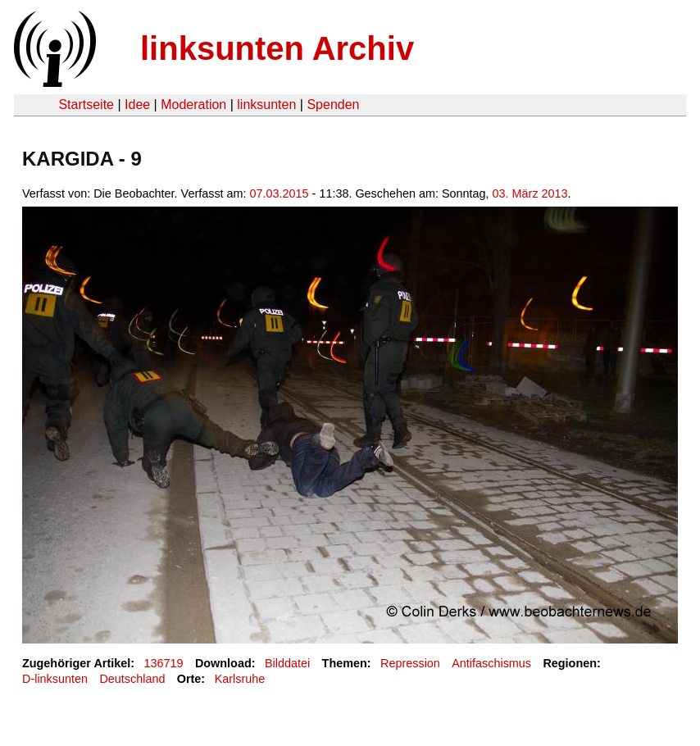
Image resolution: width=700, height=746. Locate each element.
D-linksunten (55, 679)
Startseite (86, 105)
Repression (410, 663)
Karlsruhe (240, 679)
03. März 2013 (530, 193)
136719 (164, 663)
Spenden (333, 105)
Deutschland (132, 679)
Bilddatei (287, 663)
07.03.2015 (280, 193)
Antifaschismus (491, 663)
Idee (137, 105)
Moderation (193, 105)
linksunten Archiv (277, 48)
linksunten (266, 105)
